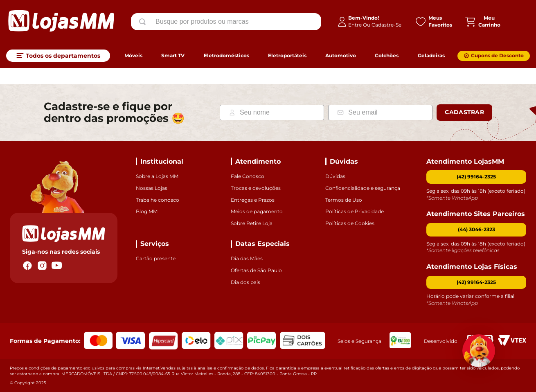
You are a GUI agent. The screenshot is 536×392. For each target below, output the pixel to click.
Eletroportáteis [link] (287, 55)
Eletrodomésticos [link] (226, 55)
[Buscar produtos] (144, 22)
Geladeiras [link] (431, 55)
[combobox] (226, 22)
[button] (476, 230)
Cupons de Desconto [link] (497, 55)
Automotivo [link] (341, 55)
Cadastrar (464, 112)
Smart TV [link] (173, 55)
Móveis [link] (133, 55)
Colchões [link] (387, 55)
